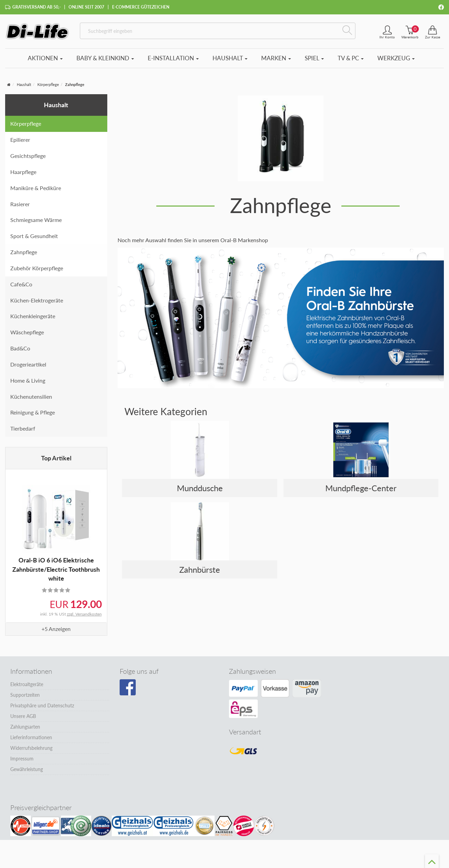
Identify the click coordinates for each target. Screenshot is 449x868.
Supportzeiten (25, 695)
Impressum (22, 759)
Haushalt (230, 58)
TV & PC (351, 58)
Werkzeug (396, 58)
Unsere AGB (23, 716)
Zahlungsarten (25, 727)
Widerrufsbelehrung (31, 748)
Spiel (314, 58)
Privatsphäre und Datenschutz (42, 705)
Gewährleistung (27, 769)
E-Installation (173, 58)
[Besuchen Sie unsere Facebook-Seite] (128, 687)
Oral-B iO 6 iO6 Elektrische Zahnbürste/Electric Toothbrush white (56, 569)
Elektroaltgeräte (27, 684)
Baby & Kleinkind (105, 58)
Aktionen (45, 58)
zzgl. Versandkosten (84, 614)
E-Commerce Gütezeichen (141, 7)
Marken (276, 58)
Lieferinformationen (31, 737)
